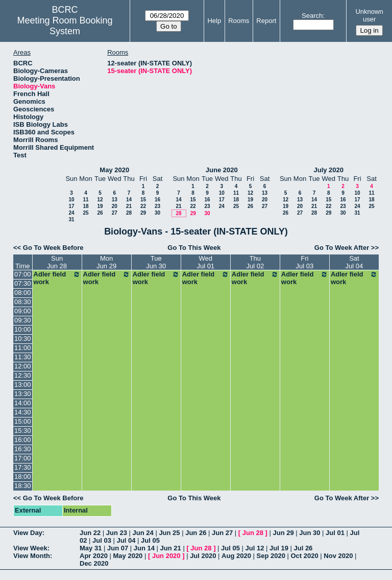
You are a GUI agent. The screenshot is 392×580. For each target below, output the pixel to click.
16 (157, 200)
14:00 (23, 403)
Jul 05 (150, 540)
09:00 (23, 311)
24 (71, 213)
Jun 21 (171, 548)
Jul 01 (335, 533)
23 (157, 206)
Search (312, 16)
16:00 (23, 440)
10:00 (23, 329)
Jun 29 (283, 533)
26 (100, 213)
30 (157, 213)
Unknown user (369, 15)
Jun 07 (118, 548)
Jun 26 (196, 533)
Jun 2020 (166, 556)
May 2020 (114, 170)
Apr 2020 (94, 556)
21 (129, 206)
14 (129, 200)
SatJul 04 (354, 262)
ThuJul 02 (255, 262)
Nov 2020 (338, 556)
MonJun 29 (106, 262)
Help (214, 21)
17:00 (23, 458)
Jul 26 (303, 548)
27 (115, 213)
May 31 (91, 548)
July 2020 (328, 170)
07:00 (23, 274)
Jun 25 (169, 533)
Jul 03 (102, 540)
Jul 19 (279, 548)
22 (143, 206)
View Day (28, 533)
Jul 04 (126, 540)
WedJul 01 (205, 262)
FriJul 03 (305, 262)
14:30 (23, 412)
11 (85, 200)
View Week (30, 548)
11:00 (23, 348)
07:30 (23, 283)
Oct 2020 (304, 556)
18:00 (23, 477)
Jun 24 (143, 533)
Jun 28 (253, 533)
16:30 (23, 449)
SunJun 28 (57, 262)
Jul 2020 (203, 556)
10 (71, 200)
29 (143, 213)
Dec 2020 (94, 563)
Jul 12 (255, 548)
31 (71, 219)
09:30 (23, 320)
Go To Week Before (53, 248)
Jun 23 (117, 533)
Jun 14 (144, 548)
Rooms (239, 21)
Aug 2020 (236, 556)
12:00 (23, 366)
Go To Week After (342, 248)
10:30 (23, 339)
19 (100, 206)
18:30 (23, 486)
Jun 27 (222, 533)
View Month (32, 556)
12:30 (23, 375)
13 (115, 200)
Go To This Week (194, 248)
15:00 (23, 421)
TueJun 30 (156, 262)
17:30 (23, 467)
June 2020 (222, 170)
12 (100, 200)
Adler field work (57, 278)
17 (71, 206)
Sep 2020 (271, 556)
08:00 (23, 293)
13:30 (23, 394)
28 (129, 213)
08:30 (23, 302)
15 (143, 200)
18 (85, 206)
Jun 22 (90, 533)
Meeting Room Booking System (65, 26)
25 (85, 213)
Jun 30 (310, 533)
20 (115, 206)
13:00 (23, 385)
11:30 (23, 357)
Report (266, 21)
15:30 (23, 431)
